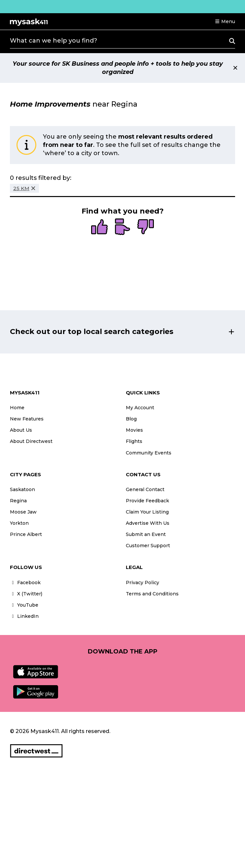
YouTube (24, 605)
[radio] (99, 227)
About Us (21, 430)
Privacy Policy (142, 583)
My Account (140, 408)
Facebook (25, 583)
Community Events (149, 453)
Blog (131, 419)
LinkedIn (24, 616)
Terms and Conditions (152, 594)
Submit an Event (146, 534)
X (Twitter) (26, 594)
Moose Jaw (23, 512)
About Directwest (31, 441)
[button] (225, 21)
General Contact (145, 489)
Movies (134, 430)
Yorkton (19, 523)
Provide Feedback (147, 501)
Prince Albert (26, 534)
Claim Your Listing (147, 512)
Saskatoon (22, 489)
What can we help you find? (53, 41)
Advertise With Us (148, 523)
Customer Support (148, 546)
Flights (134, 441)
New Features (27, 419)
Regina (18, 501)
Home (17, 408)
